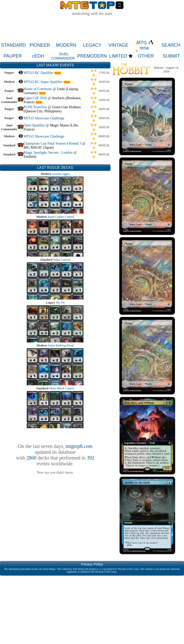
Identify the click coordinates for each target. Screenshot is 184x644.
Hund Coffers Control (61, 217)
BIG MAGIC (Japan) (39, 147)
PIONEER (40, 45)
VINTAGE (119, 45)
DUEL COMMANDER (63, 56)
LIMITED (118, 56)
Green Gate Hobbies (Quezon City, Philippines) (52, 109)
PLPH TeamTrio (35, 107)
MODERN (66, 45)
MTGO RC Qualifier (39, 73)
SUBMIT (171, 56)
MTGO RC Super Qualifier (43, 82)
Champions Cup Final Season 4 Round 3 (53, 143)
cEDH (38, 56)
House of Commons (38, 89)
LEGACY (92, 45)
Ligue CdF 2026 (35, 98)
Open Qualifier (34, 125)
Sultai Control (62, 260)
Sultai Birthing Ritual (61, 345)
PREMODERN (92, 56)
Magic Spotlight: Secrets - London (48, 153)
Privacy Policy (92, 564)
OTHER (146, 56)
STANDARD (13, 45)
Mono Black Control (62, 388)
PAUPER (13, 56)
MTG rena (145, 45)
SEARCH (171, 45)
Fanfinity (30, 157)
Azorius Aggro (61, 174)
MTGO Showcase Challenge (44, 118)
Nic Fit (60, 303)
